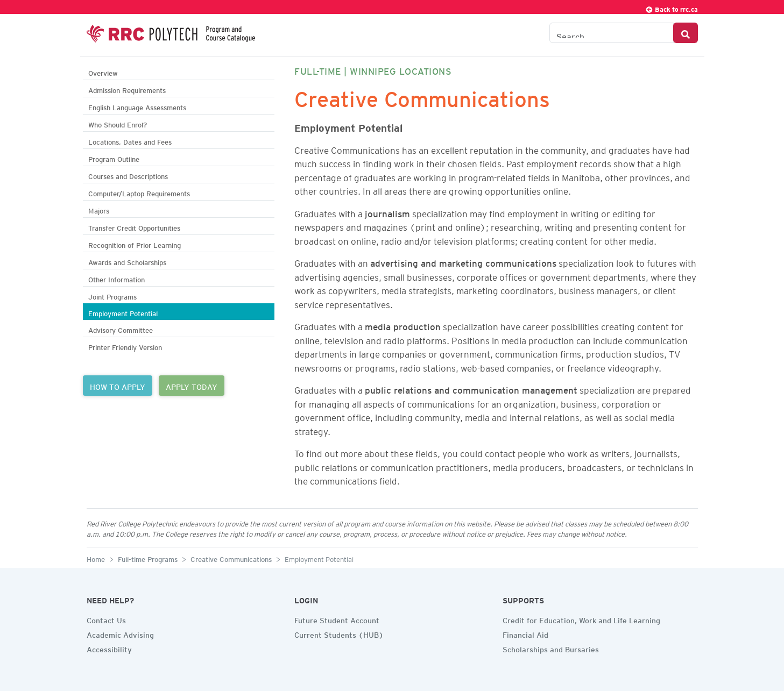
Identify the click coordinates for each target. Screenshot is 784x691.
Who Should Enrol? (118, 123)
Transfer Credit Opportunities (134, 227)
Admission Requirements (127, 89)
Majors (99, 209)
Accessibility (109, 648)
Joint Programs (112, 295)
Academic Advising (120, 633)
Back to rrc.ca (672, 8)
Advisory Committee (121, 329)
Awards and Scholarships (127, 261)
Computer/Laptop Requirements (139, 192)
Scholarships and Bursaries (551, 648)
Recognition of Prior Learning (135, 244)
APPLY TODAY (192, 386)
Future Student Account (337, 619)
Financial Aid (525, 633)
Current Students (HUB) (339, 633)
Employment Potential (123, 312)
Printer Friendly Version (125, 346)
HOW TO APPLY (118, 386)
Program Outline (114, 158)
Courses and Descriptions (128, 175)
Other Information (116, 278)
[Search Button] (686, 33)
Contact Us (106, 619)
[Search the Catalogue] (612, 33)
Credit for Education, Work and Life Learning (581, 619)
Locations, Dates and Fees (130, 141)
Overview (103, 72)
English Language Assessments (137, 106)
